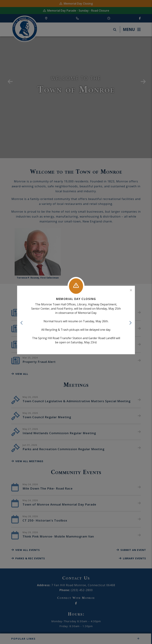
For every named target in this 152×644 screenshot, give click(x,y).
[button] (22, 323)
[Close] (131, 290)
